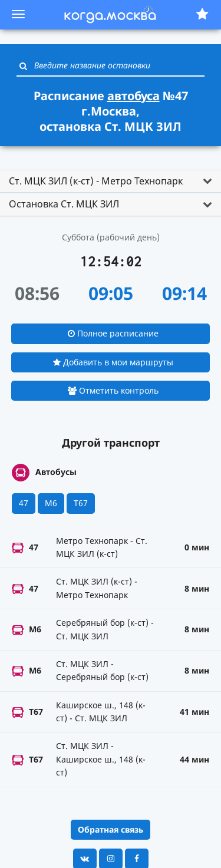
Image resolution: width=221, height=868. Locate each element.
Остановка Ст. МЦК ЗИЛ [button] (64, 204)
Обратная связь (111, 829)
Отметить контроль (113, 390)
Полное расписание (113, 333)
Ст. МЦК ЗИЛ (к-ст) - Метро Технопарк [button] (96, 181)
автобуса (133, 96)
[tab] (111, 181)
